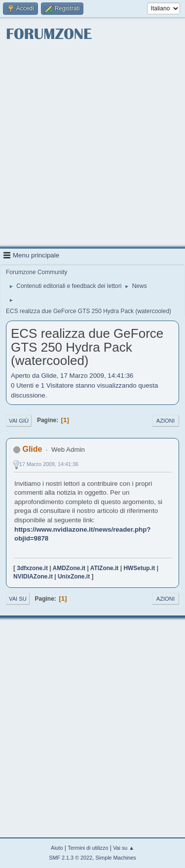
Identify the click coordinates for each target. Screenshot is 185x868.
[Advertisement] (92, 146)
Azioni (166, 421)
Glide (32, 449)
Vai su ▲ (124, 848)
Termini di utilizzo (88, 848)
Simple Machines (116, 858)
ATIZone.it (105, 568)
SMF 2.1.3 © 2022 (71, 858)
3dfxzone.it (32, 568)
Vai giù (19, 421)
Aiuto (57, 848)
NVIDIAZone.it (33, 577)
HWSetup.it (139, 568)
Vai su (18, 599)
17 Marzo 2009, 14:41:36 (49, 464)
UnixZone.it (74, 577)
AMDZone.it (69, 568)
